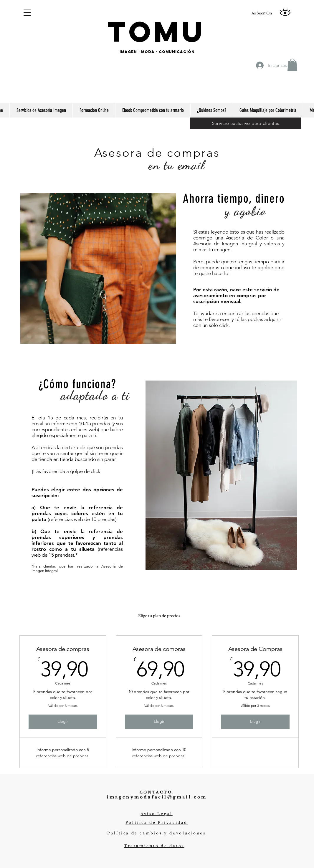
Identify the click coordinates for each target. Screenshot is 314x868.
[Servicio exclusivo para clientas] (246, 123)
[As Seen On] (262, 13)
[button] (27, 13)
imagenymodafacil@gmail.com (157, 797)
